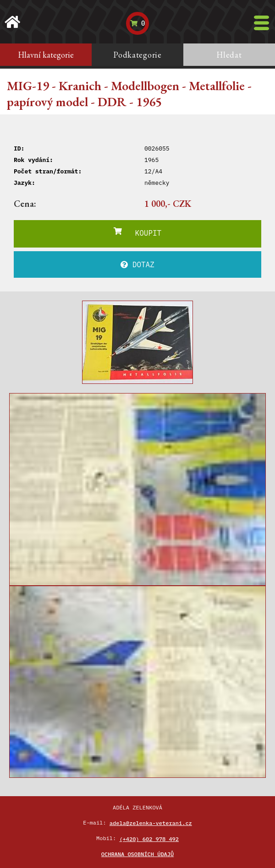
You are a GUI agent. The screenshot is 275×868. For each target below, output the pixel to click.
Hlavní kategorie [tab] (46, 55)
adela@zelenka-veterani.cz (151, 823)
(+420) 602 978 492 (149, 839)
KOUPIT (137, 232)
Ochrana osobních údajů (137, 854)
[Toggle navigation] (261, 23)
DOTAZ (137, 264)
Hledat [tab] (229, 55)
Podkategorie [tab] (137, 55)
